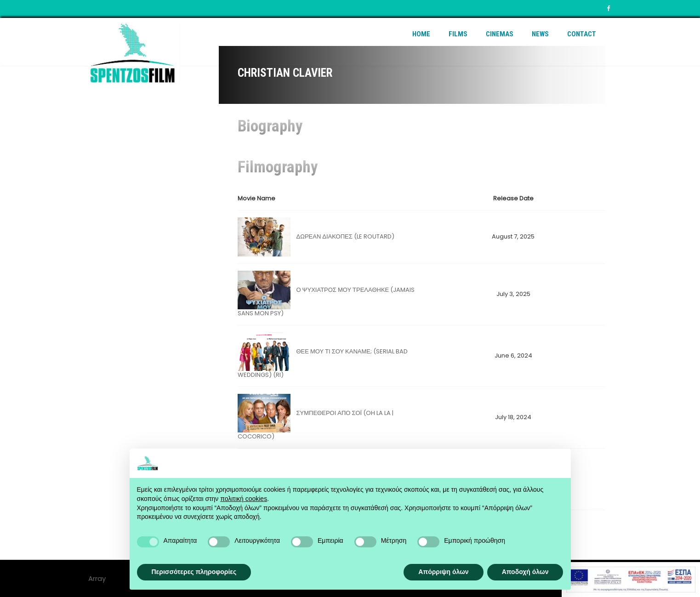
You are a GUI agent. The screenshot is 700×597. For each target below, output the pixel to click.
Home (421, 34)
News (540, 34)
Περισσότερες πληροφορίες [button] (194, 572)
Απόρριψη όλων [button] (443, 572)
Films (458, 34)
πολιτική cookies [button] (244, 499)
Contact (582, 34)
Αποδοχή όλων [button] (525, 572)
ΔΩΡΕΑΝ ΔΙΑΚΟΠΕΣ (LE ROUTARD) (345, 236)
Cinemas (500, 34)
